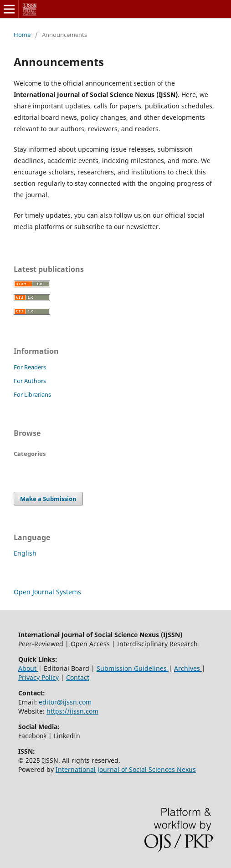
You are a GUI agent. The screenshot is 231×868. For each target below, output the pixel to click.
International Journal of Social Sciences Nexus (126, 769)
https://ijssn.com (72, 711)
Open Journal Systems (47, 592)
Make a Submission (48, 499)
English (25, 553)
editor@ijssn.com (65, 702)
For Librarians (32, 394)
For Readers (30, 367)
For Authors (30, 381)
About (28, 668)
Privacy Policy (38, 677)
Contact (78, 677)
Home (22, 35)
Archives (188, 668)
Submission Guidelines (133, 668)
